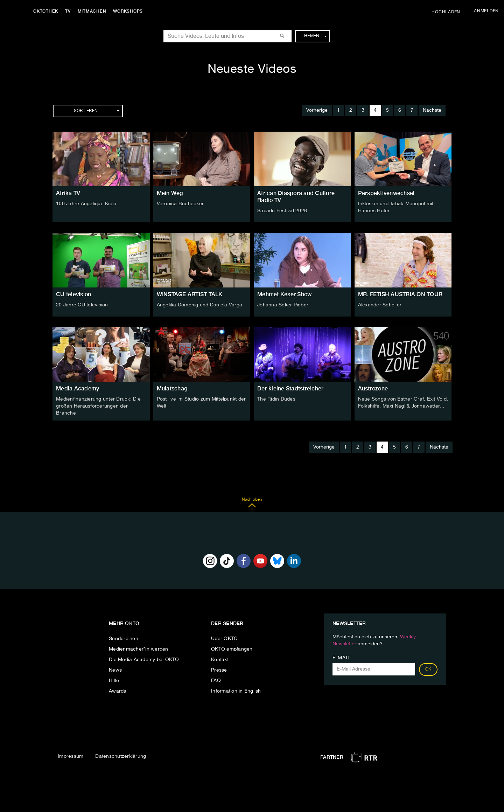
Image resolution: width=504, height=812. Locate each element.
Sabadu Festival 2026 (282, 211)
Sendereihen (124, 639)
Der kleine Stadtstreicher (290, 388)
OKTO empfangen (232, 649)
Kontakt (220, 660)
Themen (314, 36)
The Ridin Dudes (276, 399)
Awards (118, 691)
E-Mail (341, 658)
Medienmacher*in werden (139, 649)
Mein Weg (170, 193)
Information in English (236, 691)
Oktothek (46, 11)
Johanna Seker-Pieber (283, 305)
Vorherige (317, 110)
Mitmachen (92, 11)
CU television (73, 294)
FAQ (216, 681)
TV (68, 11)
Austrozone (373, 388)
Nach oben (252, 505)
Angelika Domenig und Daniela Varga (200, 305)
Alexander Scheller (380, 305)
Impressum (71, 756)
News (115, 670)
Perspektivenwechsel (386, 193)
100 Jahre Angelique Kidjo (86, 204)
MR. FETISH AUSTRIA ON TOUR (400, 294)
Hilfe (114, 681)
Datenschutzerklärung (121, 756)
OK (428, 669)
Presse (219, 670)
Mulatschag (172, 388)
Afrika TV (68, 193)
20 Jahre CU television (82, 305)
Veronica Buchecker (180, 204)
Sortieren (97, 111)
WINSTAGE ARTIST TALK (190, 294)
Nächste (432, 110)
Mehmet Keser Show (284, 294)
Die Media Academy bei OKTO (144, 660)
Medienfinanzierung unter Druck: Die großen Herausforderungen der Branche (98, 406)
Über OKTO (224, 639)
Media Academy (78, 388)
